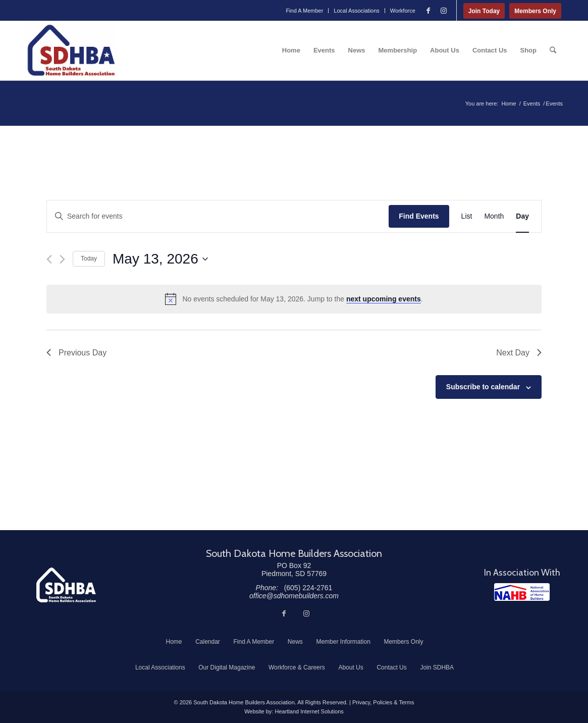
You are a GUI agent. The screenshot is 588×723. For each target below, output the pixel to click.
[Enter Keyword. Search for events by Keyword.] (218, 216)
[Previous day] (49, 259)
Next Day (519, 353)
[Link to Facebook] (429, 11)
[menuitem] (305, 11)
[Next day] (62, 259)
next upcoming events (384, 299)
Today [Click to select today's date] (89, 259)
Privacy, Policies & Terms (383, 702)
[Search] (553, 50)
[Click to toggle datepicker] (160, 259)
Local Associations (357, 11)
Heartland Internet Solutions (309, 711)
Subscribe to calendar (483, 387)
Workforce (403, 11)
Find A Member (304, 11)
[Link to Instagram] (444, 11)
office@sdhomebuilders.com (294, 596)
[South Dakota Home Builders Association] (71, 50)
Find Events (419, 216)
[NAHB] (522, 592)
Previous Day (76, 353)
